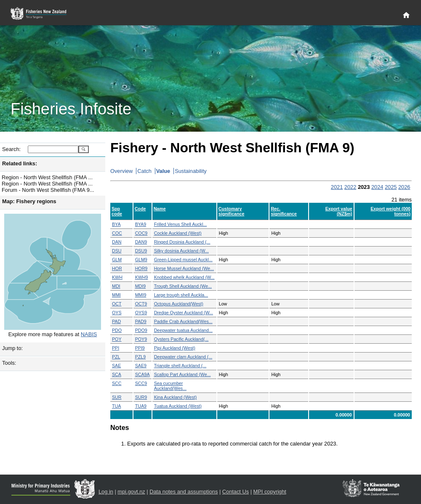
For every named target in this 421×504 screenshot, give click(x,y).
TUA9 (141, 406)
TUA (116, 406)
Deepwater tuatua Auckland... (183, 330)
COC (117, 233)
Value (163, 171)
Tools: (9, 363)
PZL (116, 357)
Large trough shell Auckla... (181, 295)
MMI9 (141, 295)
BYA (116, 224)
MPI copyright (270, 492)
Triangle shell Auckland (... (180, 366)
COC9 (141, 233)
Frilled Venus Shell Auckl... (181, 224)
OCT (117, 304)
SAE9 (141, 366)
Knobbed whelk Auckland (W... (184, 277)
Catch (144, 171)
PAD (116, 321)
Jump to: (12, 348)
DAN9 (141, 242)
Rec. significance (284, 211)
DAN (117, 242)
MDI (116, 286)
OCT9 (141, 304)
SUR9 (141, 397)
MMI (116, 295)
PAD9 (141, 321)
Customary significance (232, 211)
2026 (404, 187)
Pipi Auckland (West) (175, 348)
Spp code (117, 211)
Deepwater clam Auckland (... (183, 357)
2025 (391, 187)
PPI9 (140, 348)
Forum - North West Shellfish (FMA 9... (48, 190)
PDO (117, 330)
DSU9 (141, 251)
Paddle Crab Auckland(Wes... (183, 321)
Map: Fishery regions (29, 201)
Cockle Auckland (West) (178, 233)
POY (117, 339)
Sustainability (191, 171)
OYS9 (141, 313)
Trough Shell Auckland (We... (183, 286)
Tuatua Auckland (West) (178, 406)
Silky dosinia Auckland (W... (181, 251)
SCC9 (141, 383)
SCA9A (143, 374)
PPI (116, 348)
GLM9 (141, 260)
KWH (117, 277)
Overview (121, 171)
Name (160, 209)
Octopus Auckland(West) (179, 304)
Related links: (20, 163)
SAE (116, 366)
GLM (117, 260)
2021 (337, 187)
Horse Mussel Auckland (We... (184, 268)
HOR (117, 268)
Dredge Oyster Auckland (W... (184, 313)
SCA (117, 374)
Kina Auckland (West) (176, 397)
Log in (106, 492)
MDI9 (140, 286)
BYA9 (141, 224)
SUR (117, 397)
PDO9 (141, 330)
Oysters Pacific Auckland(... (181, 339)
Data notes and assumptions (184, 492)
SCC (117, 383)
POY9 (141, 339)
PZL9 (140, 357)
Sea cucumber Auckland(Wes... (170, 386)
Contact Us (236, 492)
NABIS (89, 334)
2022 (350, 187)
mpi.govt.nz (131, 492)
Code (140, 209)
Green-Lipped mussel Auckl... (183, 260)
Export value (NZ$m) (339, 211)
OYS (117, 313)
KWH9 (142, 277)
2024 (377, 187)
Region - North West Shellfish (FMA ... (47, 177)
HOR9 (141, 268)
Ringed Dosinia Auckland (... (182, 242)
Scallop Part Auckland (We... (183, 374)
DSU (117, 251)
